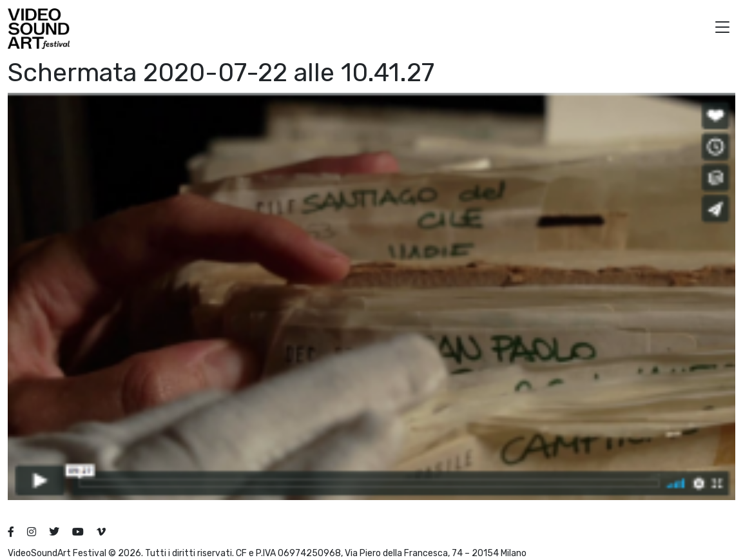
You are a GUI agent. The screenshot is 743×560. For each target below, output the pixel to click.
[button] (722, 29)
